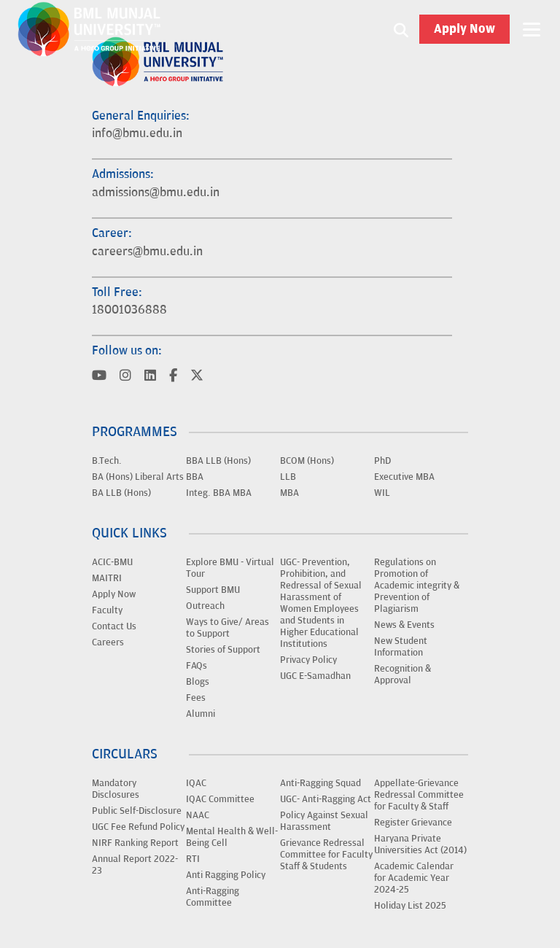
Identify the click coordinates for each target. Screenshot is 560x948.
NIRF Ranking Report (135, 843)
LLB (288, 477)
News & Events (404, 625)
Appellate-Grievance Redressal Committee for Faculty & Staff (419, 795)
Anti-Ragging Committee (213, 897)
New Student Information (401, 647)
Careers (108, 642)
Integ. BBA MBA (219, 493)
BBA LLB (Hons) (218, 461)
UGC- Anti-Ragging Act (326, 799)
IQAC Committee (220, 799)
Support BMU (213, 590)
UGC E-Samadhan (315, 676)
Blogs (198, 682)
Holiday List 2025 (410, 906)
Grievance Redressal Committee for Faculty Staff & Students (326, 855)
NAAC (198, 815)
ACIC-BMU (112, 562)
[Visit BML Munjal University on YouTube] (99, 377)
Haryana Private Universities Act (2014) (420, 844)
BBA (195, 477)
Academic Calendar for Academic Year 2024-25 (414, 878)
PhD (382, 461)
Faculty (107, 610)
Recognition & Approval (402, 675)
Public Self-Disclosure (137, 811)
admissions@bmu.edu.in (156, 193)
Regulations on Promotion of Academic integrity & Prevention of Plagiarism (417, 586)
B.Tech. (107, 461)
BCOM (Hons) (307, 461)
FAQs (197, 666)
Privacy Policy (308, 660)
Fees (196, 698)
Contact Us (114, 626)
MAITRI (107, 578)
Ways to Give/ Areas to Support (227, 628)
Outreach (205, 606)
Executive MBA (404, 477)
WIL (382, 493)
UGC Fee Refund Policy (138, 827)
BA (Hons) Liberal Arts (138, 477)
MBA (289, 493)
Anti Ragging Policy (226, 875)
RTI (193, 859)
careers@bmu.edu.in (147, 252)
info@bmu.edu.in (137, 133)
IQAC (196, 783)
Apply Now (464, 29)
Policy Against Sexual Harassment (324, 821)
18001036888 (129, 310)
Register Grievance (413, 823)
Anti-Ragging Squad (320, 783)
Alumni (201, 714)
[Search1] (401, 29)
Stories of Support (223, 650)
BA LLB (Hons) (121, 493)
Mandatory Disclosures (116, 789)
